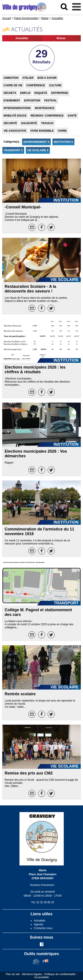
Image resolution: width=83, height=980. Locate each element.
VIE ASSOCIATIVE (15, 131)
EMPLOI (25, 93)
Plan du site (13, 974)
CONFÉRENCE (36, 85)
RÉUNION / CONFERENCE (47, 116)
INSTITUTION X (63, 142)
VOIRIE (62, 131)
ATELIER (28, 78)
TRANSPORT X (13, 150)
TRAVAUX (47, 123)
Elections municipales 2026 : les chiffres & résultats (35, 370)
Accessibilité (41, 977)
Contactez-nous (43, 928)
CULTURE (55, 85)
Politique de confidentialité (60, 974)
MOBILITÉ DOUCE (15, 116)
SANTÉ (72, 116)
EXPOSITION (32, 101)
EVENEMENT (12, 101)
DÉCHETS (10, 93)
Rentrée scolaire (20, 694)
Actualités (22, 38)
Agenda (38, 924)
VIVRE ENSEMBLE (42, 131)
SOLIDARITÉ (29, 123)
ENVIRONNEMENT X (36, 142)
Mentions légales (32, 974)
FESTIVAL (51, 101)
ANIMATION (11, 78)
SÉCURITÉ (10, 123)
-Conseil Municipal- (23, 207)
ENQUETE (41, 93)
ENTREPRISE (60, 93)
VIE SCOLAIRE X (38, 150)
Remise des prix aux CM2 (29, 773)
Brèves (61, 38)
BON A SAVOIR (47, 78)
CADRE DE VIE (13, 85)
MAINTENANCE (45, 108)
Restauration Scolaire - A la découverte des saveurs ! (30, 289)
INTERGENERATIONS (17, 108)
